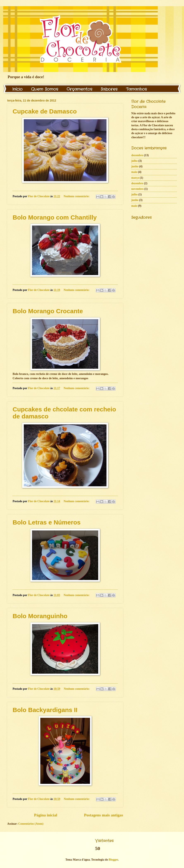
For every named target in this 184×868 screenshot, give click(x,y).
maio (134, 172)
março (135, 178)
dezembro (137, 155)
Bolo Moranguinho (40, 616)
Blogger (113, 860)
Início (17, 89)
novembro (137, 189)
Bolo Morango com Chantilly (55, 217)
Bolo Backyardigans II (45, 710)
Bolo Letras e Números (47, 522)
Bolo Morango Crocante (48, 311)
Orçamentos (79, 89)
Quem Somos (45, 89)
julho (134, 161)
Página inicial (46, 815)
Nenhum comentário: (77, 196)
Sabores (109, 89)
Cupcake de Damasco (45, 111)
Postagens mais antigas (103, 815)
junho (135, 166)
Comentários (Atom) (31, 824)
